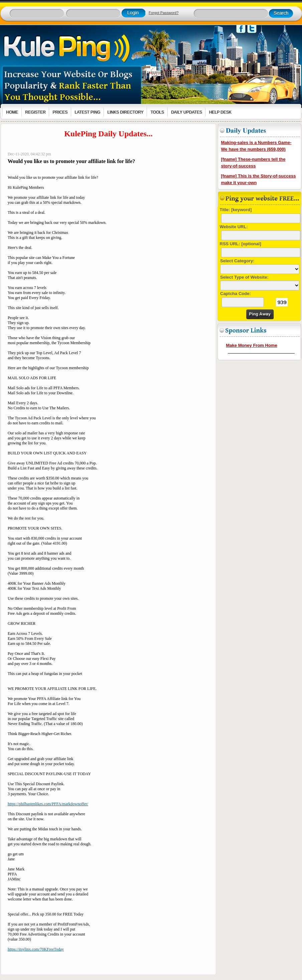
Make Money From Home (252, 345)
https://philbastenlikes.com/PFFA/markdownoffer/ (48, 804)
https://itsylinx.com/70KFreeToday (36, 949)
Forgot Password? (164, 13)
